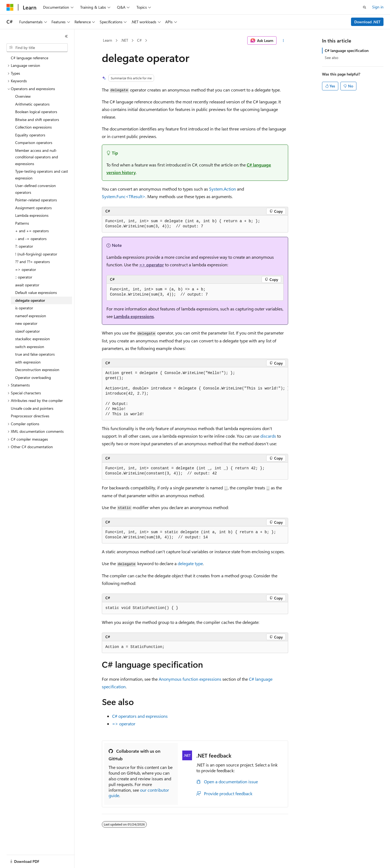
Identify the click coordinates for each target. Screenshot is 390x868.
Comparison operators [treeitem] (34, 143)
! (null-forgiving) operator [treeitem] (36, 254)
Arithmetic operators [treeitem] (32, 104)
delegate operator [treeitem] (30, 300)
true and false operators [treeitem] (35, 354)
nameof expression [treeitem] (31, 316)
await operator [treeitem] (27, 285)
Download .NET (367, 22)
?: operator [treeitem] (24, 246)
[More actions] (283, 41)
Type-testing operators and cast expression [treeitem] (42, 175)
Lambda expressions (134, 316)
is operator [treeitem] (24, 308)
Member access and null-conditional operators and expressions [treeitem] (37, 157)
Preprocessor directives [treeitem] (30, 416)
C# (139, 40)
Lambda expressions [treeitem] (32, 215)
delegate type (190, 563)
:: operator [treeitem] (24, 277)
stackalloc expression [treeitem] (32, 339)
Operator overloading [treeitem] (33, 377)
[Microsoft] (10, 7)
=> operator (152, 265)
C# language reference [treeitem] (30, 58)
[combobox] (37, 48)
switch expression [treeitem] (30, 347)
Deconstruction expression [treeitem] (37, 370)
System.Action (222, 189)
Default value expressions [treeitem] (36, 292)
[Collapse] (66, 36)
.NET (124, 40)
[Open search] (365, 7)
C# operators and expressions (140, 716)
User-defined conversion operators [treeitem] (35, 189)
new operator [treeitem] (26, 323)
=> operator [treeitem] (26, 269)
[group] (195, 394)
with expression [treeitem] (28, 362)
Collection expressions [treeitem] (33, 127)
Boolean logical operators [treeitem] (36, 112)
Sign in (378, 7)
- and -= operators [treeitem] (31, 239)
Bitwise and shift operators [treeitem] (37, 119)
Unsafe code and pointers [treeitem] (32, 408)
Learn (108, 40)
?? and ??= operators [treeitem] (32, 262)
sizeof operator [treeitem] (27, 331)
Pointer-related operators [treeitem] (36, 200)
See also (331, 58)
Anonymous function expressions (190, 679)
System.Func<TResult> (124, 196)
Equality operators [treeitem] (30, 135)
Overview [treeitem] (23, 96)
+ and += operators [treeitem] (32, 231)
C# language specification (347, 50)
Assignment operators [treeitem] (33, 208)
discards (268, 436)
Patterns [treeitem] (22, 223)
